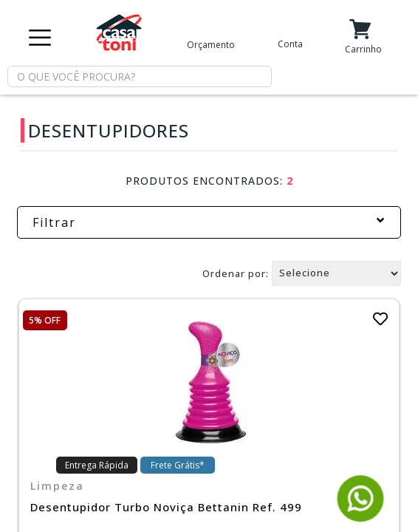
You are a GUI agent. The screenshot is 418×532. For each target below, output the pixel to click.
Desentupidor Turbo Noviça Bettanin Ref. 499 (166, 507)
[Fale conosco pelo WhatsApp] (361, 515)
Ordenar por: (236, 273)
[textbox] (140, 76)
